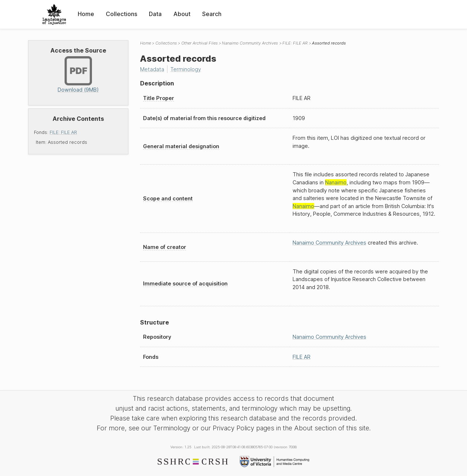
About (182, 14)
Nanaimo (336, 182)
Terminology (186, 69)
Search (212, 14)
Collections (121, 14)
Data (155, 14)
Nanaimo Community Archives (250, 43)
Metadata (152, 69)
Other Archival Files (200, 43)
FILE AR (302, 357)
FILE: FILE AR (63, 132)
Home (86, 14)
